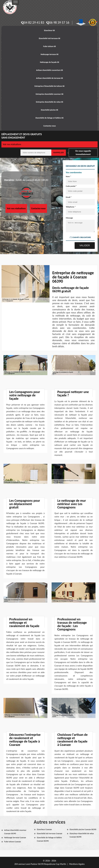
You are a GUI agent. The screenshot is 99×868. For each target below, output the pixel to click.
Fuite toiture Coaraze (13, 842)
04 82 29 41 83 (33, 22)
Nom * (66, 176)
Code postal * (69, 186)
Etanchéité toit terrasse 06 (49, 38)
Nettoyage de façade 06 (49, 62)
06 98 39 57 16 (58, 22)
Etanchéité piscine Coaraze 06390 (83, 829)
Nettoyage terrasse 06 (50, 54)
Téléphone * (68, 207)
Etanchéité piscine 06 (49, 110)
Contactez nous (49, 126)
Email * (66, 197)
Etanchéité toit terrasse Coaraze (49, 834)
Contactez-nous (38, 208)
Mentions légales (77, 864)
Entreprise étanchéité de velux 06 (49, 102)
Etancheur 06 (49, 30)
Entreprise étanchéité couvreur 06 (50, 94)
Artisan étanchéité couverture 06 (50, 70)
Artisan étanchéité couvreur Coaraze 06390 (15, 832)
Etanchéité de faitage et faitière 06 (49, 118)
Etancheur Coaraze (44, 829)
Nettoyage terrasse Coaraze (15, 838)
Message (67, 218)
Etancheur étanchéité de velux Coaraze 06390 (82, 835)
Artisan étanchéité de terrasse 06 (49, 78)
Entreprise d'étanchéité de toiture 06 (49, 86)
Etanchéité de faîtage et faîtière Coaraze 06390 (49, 839)
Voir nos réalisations (12, 144)
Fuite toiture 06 (49, 46)
